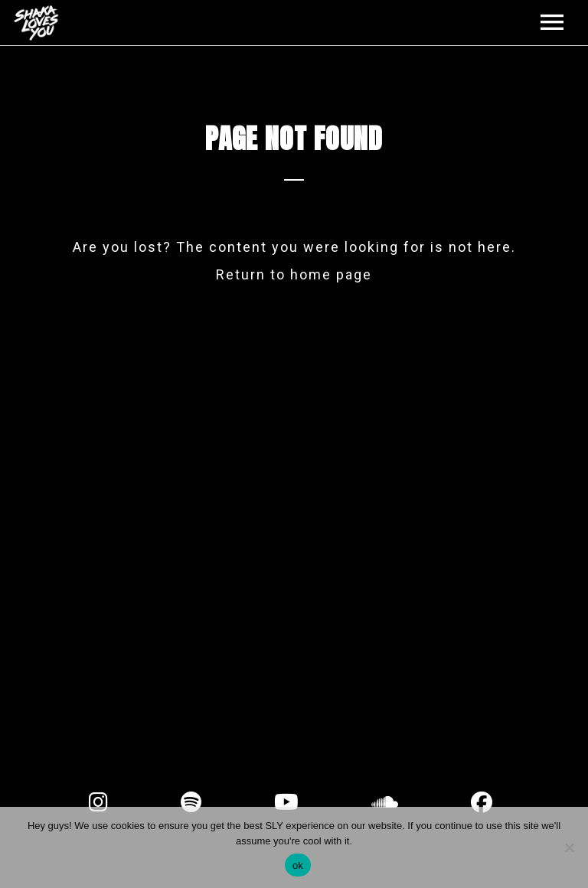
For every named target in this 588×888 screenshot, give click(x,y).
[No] (569, 847)
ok (298, 865)
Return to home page (294, 274)
